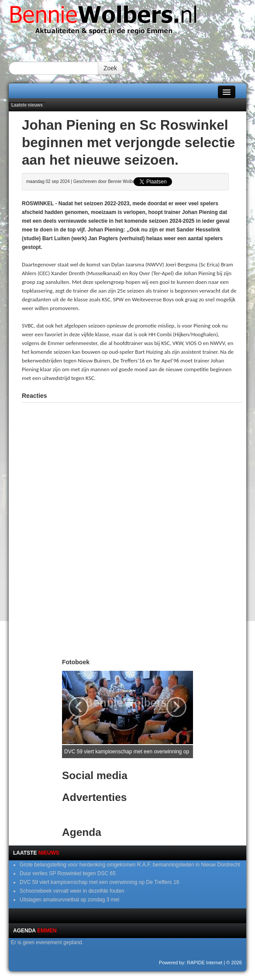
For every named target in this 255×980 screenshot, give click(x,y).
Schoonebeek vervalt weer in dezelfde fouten (72, 891)
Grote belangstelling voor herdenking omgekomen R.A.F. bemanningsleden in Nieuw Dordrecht (130, 865)
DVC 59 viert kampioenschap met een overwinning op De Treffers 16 (99, 882)
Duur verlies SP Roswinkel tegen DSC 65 (68, 873)
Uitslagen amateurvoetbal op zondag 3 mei (69, 900)
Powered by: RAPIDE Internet (191, 963)
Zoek (110, 68)
